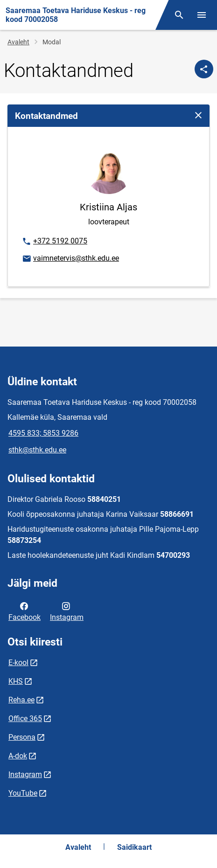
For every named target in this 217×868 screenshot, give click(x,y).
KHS (16, 681)
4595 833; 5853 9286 (43, 433)
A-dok (18, 756)
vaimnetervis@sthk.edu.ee (70, 259)
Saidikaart (134, 847)
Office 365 (25, 719)
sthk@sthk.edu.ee (37, 450)
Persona (22, 737)
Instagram (67, 611)
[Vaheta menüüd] (202, 15)
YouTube (23, 793)
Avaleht (18, 42)
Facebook (24, 611)
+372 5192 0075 (54, 242)
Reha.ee (21, 700)
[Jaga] (204, 69)
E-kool (18, 663)
